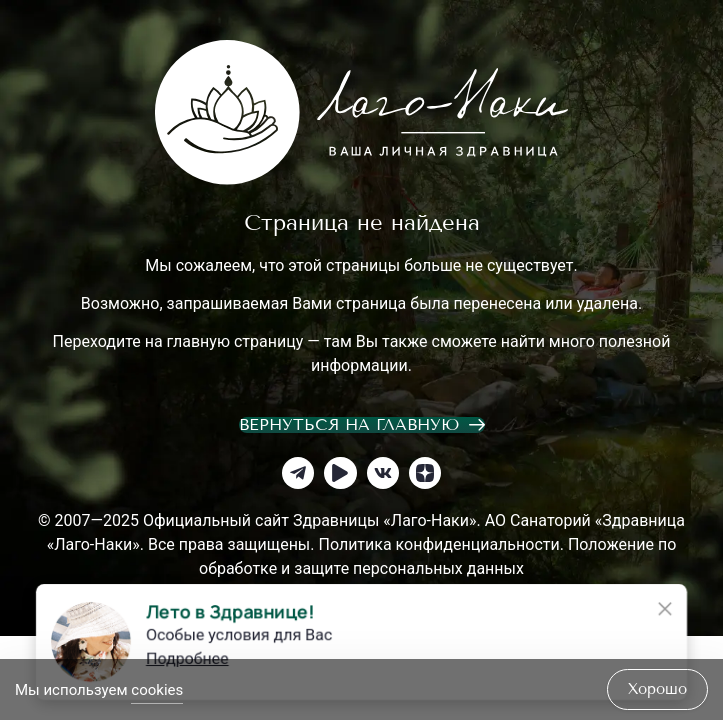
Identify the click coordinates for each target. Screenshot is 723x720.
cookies (157, 690)
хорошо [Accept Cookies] (657, 689)
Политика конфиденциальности (438, 544)
